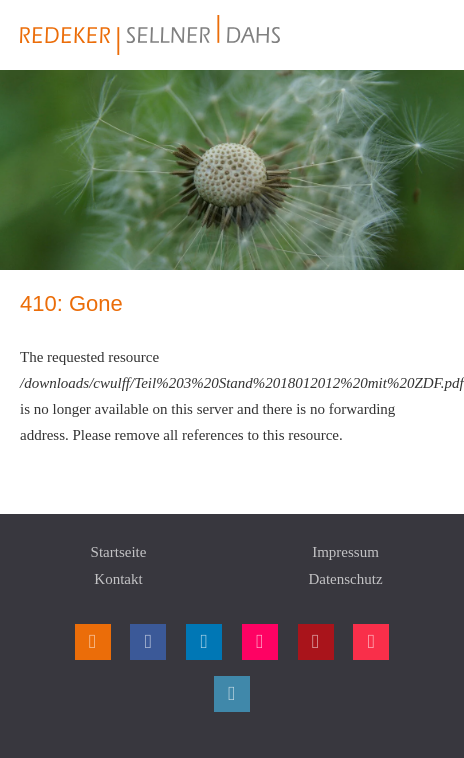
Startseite (119, 552)
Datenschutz (345, 579)
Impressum (345, 552)
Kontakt (118, 579)
